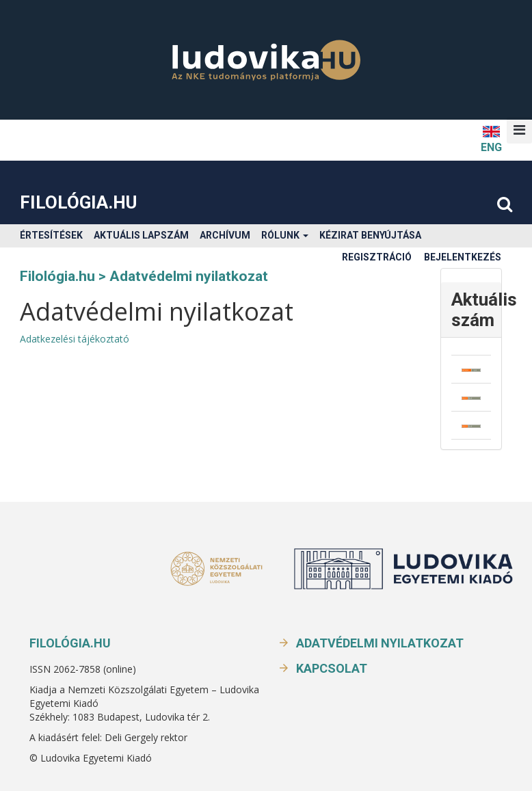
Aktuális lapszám (141, 235)
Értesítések (51, 235)
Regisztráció (377, 257)
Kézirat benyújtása (370, 235)
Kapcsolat (332, 668)
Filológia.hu (78, 202)
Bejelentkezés (463, 257)
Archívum (225, 235)
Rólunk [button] (285, 235)
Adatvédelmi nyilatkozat (380, 643)
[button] (519, 130)
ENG (491, 138)
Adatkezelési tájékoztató (75, 339)
